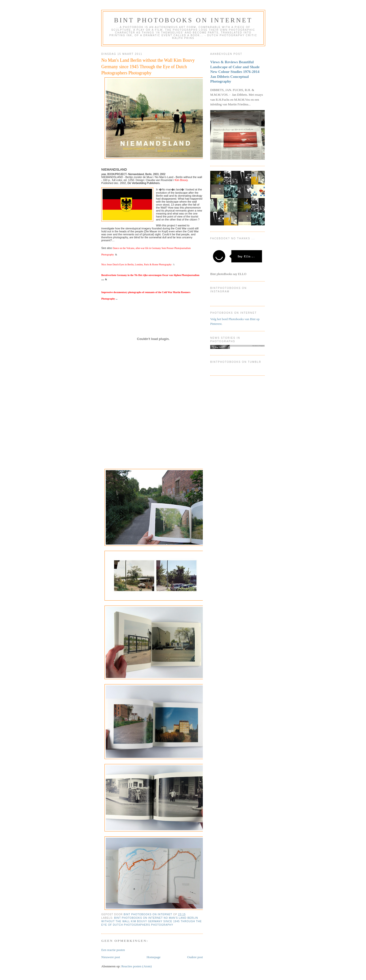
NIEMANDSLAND (114, 169)
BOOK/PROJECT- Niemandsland (126, 174)
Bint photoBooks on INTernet (183, 20)
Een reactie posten (113, 950)
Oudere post (195, 957)
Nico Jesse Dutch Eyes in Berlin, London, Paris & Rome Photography (136, 264)
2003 (156, 174)
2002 (163, 174)
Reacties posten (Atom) (137, 966)
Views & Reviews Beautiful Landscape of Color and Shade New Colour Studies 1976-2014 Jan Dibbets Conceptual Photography (235, 72)
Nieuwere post (111, 957)
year (104, 174)
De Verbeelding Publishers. (144, 183)
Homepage (154, 957)
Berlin (149, 174)
